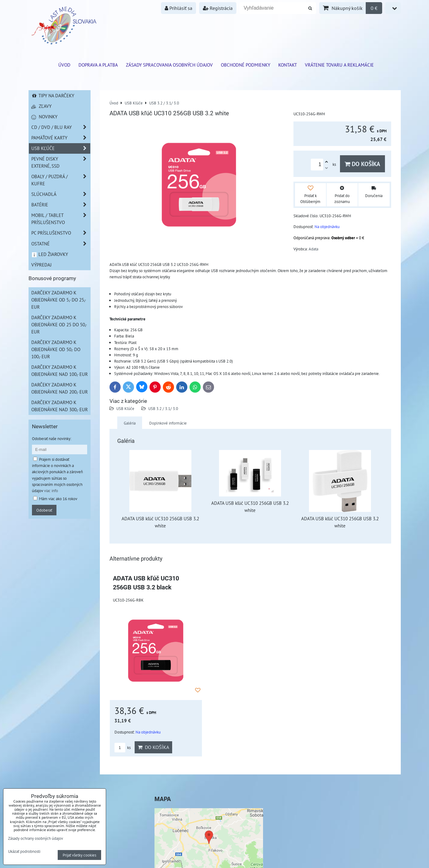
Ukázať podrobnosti (24, 852)
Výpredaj (41, 265)
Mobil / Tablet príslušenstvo (61, 219)
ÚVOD (64, 65)
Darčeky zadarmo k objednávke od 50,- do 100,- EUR (56, 349)
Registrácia (218, 8)
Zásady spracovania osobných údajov (169, 65)
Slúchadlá (61, 194)
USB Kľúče (125, 408)
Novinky (44, 117)
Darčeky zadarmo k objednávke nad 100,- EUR (60, 370)
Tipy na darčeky (53, 95)
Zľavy (41, 106)
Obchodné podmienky (246, 65)
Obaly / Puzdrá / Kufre (61, 180)
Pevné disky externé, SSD (61, 162)
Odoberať (44, 510)
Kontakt (288, 65)
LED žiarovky (50, 254)
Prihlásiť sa (179, 8)
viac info (51, 491)
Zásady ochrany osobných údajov (36, 838)
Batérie (61, 205)
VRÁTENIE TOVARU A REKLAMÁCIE (339, 65)
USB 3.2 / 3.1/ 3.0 (163, 408)
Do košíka (362, 164)
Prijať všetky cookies (79, 855)
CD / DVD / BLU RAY (61, 127)
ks (123, 748)
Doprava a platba (98, 65)
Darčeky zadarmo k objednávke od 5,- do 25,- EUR (59, 300)
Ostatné (61, 244)
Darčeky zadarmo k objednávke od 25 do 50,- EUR (59, 324)
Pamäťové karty (61, 138)
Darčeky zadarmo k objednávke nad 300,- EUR (60, 406)
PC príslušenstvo (61, 233)
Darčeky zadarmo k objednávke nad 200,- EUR (60, 388)
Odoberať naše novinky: (52, 438)
